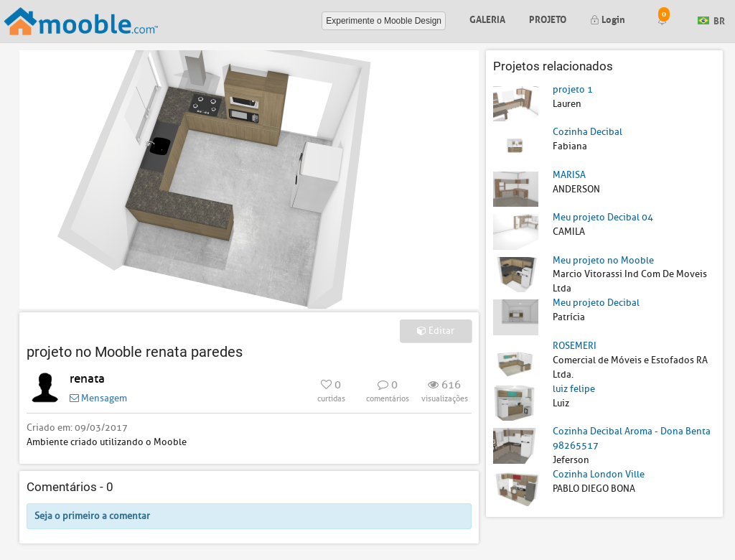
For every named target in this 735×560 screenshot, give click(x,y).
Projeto (548, 18)
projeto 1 (573, 89)
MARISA (569, 175)
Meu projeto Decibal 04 (603, 217)
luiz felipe (574, 389)
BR (711, 20)
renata (87, 379)
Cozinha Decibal (587, 132)
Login (608, 18)
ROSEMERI (575, 346)
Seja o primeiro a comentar (92, 516)
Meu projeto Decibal (596, 303)
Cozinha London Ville (599, 474)
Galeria (487, 18)
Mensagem (98, 398)
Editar (436, 331)
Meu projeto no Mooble (603, 260)
